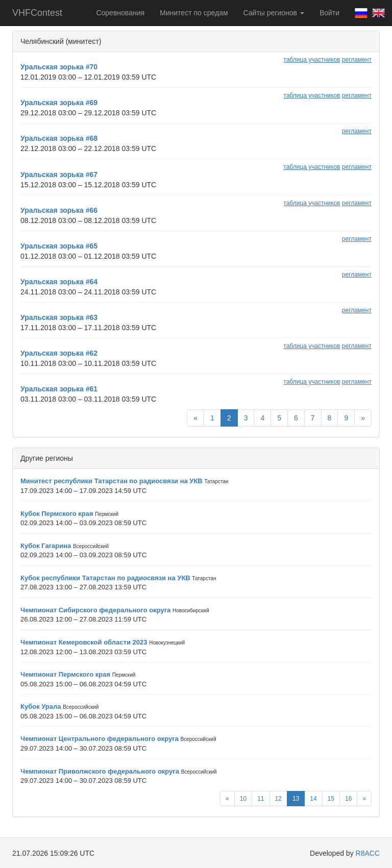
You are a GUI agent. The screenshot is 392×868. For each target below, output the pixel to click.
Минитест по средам (194, 13)
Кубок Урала (41, 706)
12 (278, 799)
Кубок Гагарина (46, 546)
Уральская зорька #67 (59, 175)
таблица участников (312, 60)
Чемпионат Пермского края (65, 674)
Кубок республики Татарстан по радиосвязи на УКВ (105, 578)
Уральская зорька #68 (59, 138)
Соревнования (120, 13)
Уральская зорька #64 (59, 282)
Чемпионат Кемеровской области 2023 (84, 642)
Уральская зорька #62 (59, 353)
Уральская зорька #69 (59, 103)
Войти (329, 13)
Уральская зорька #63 (59, 317)
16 (348, 799)
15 (331, 799)
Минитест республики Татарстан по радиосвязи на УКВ (112, 481)
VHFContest (37, 13)
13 (296, 799)
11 (261, 799)
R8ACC (368, 853)
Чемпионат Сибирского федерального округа (95, 610)
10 (243, 799)
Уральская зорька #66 (59, 210)
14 (313, 799)
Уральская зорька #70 (59, 67)
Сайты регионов (274, 13)
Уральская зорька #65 (59, 246)
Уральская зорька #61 (59, 389)
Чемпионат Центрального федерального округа (100, 739)
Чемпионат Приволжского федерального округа (100, 771)
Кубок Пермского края (57, 514)
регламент (357, 60)
